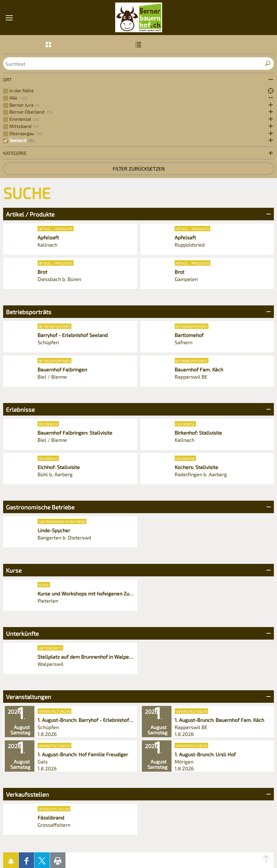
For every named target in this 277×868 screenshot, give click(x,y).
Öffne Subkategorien (269, 98)
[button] (9, 53)
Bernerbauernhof (139, 18)
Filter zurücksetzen (139, 168)
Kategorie (15, 153)
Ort (8, 79)
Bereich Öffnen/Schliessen (268, 214)
